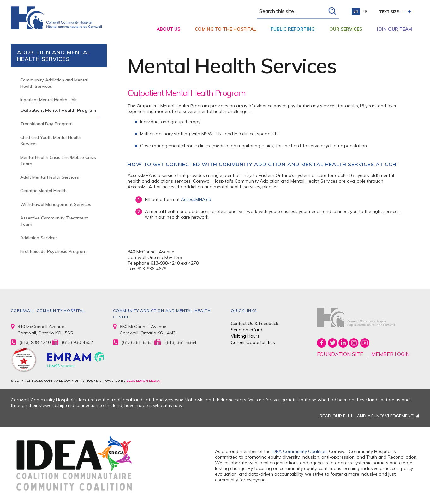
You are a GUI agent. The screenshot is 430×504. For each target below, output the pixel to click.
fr (365, 11)
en (356, 11)
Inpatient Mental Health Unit (48, 100)
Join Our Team (394, 29)
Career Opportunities (253, 342)
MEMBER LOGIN (390, 354)
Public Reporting (293, 29)
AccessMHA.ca (196, 199)
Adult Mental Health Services (50, 177)
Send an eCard (247, 330)
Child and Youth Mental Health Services (51, 141)
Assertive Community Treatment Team (54, 221)
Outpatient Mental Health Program (58, 110)
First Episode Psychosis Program (53, 251)
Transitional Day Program (46, 124)
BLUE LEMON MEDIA (143, 381)
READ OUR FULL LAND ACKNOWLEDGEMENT (367, 416)
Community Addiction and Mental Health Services (54, 83)
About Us (168, 29)
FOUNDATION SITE (340, 354)
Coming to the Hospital (225, 29)
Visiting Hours (245, 336)
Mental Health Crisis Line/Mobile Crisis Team (58, 160)
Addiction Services (39, 238)
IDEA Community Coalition (299, 451)
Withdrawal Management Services (56, 204)
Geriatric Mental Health (43, 191)
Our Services (346, 29)
